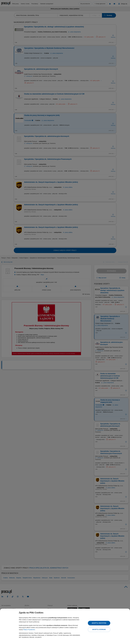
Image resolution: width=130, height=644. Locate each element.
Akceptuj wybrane (99, 629)
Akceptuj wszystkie (99, 623)
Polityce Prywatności (29, 630)
